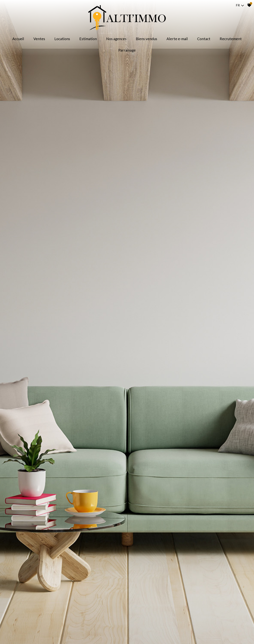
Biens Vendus (146, 39)
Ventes (39, 39)
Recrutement (231, 39)
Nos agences (116, 39)
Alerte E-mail (177, 39)
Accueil (18, 39)
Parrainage (127, 50)
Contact (204, 39)
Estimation (88, 39)
